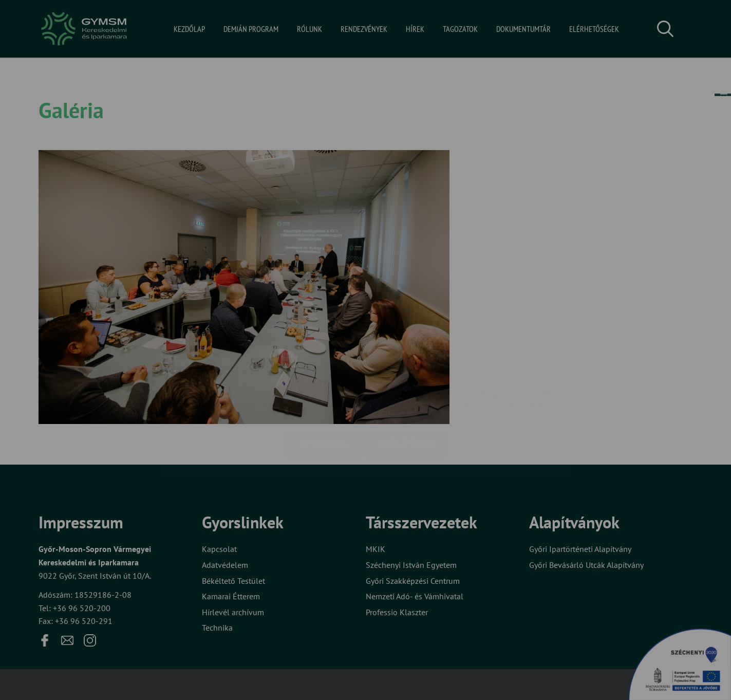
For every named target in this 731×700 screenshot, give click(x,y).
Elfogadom (324, 383)
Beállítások (406, 383)
